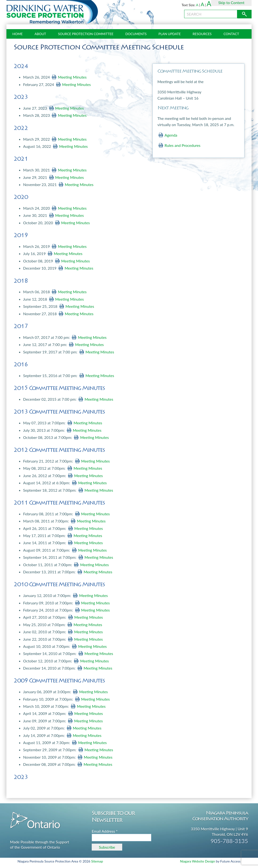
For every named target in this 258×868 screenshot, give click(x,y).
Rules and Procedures (183, 145)
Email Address (105, 831)
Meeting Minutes (72, 77)
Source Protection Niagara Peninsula (52, 12)
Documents (136, 34)
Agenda (171, 135)
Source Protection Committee (86, 34)
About (40, 34)
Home (18, 34)
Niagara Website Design (197, 861)
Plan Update (169, 34)
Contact (231, 34)
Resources (202, 34)
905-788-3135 (229, 841)
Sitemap (97, 861)
